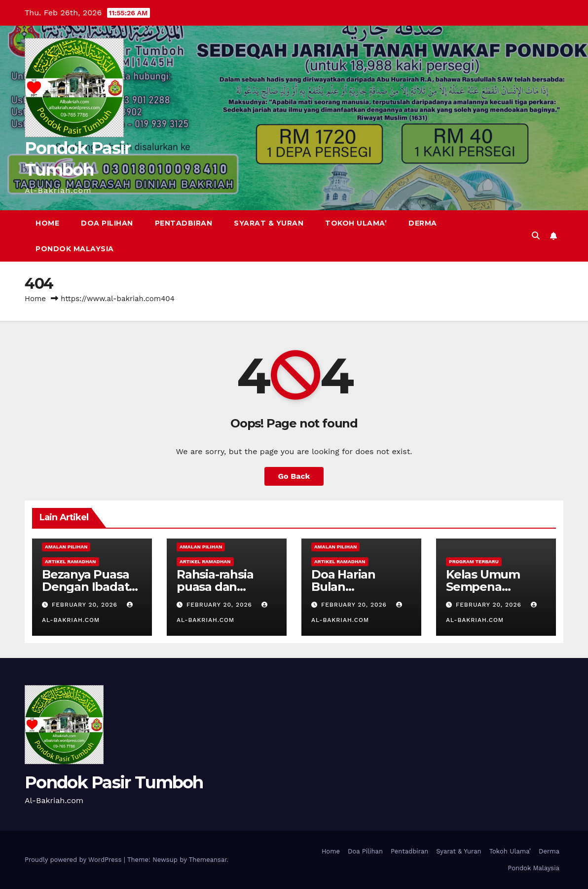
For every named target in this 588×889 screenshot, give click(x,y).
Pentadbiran (184, 223)
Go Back (294, 476)
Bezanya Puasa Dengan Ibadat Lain (85, 587)
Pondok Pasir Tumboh (114, 782)
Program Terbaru (474, 561)
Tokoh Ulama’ (356, 223)
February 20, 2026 (86, 605)
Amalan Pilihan (66, 547)
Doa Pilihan (107, 223)
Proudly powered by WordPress (74, 860)
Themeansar (208, 860)
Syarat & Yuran (269, 223)
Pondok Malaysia (75, 249)
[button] (536, 236)
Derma (423, 223)
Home (47, 223)
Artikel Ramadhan (71, 561)
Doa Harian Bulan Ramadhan (343, 587)
